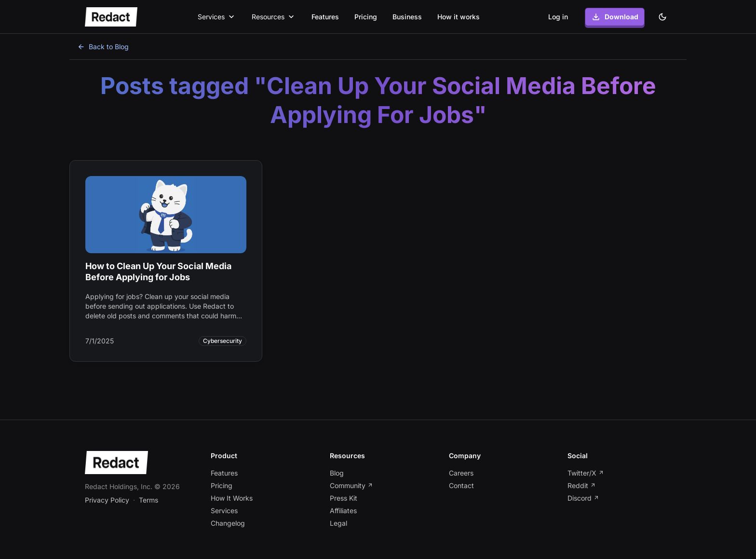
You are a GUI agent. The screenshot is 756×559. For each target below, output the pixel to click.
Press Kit (344, 498)
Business (407, 17)
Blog (337, 473)
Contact (461, 485)
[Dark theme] (662, 17)
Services (224, 511)
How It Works (232, 498)
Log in (558, 17)
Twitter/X (586, 473)
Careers (461, 473)
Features (325, 17)
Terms (148, 500)
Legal (338, 523)
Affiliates (343, 511)
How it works (459, 17)
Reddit (582, 485)
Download (615, 17)
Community (351, 485)
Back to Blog (103, 47)
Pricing (366, 17)
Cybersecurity (223, 341)
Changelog (228, 523)
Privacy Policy (107, 500)
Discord (583, 498)
